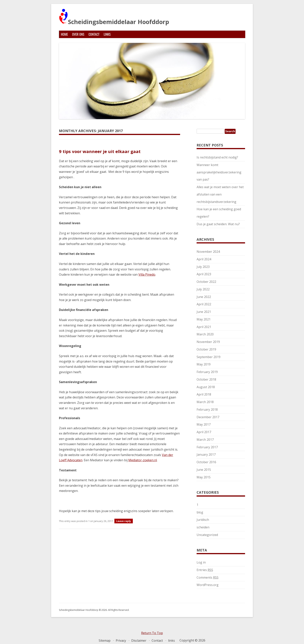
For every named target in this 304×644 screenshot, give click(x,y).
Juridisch (203, 520)
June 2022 (204, 297)
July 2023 (203, 267)
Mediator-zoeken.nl (143, 460)
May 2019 (204, 364)
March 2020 (205, 334)
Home (64, 34)
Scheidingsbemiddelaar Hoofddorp (114, 17)
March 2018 (205, 402)
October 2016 (206, 462)
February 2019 (207, 372)
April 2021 (204, 327)
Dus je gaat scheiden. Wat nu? (218, 224)
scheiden (203, 527)
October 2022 (206, 282)
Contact (94, 34)
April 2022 (204, 304)
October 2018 (206, 379)
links (107, 34)
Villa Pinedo (147, 274)
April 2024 (204, 259)
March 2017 (205, 440)
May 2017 (204, 424)
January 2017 (206, 454)
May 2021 (204, 319)
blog (200, 512)
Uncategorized (207, 535)
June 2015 (204, 470)
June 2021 (204, 312)
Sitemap (105, 641)
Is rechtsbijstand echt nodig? (217, 157)
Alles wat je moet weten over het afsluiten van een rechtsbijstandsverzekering (220, 194)
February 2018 (207, 409)
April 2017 (204, 432)
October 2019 (206, 349)
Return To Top (152, 633)
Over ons (78, 34)
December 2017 (208, 417)
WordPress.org (208, 585)
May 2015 (204, 477)
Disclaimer (139, 641)
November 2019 (208, 342)
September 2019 (209, 357)
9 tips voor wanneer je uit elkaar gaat (100, 151)
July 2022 (203, 289)
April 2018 (204, 394)
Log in (201, 562)
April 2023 (204, 274)
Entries (205, 570)
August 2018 (206, 387)
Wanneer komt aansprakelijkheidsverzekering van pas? (219, 172)
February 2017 (207, 447)
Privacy (121, 641)
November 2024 (208, 252)
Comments (208, 577)
